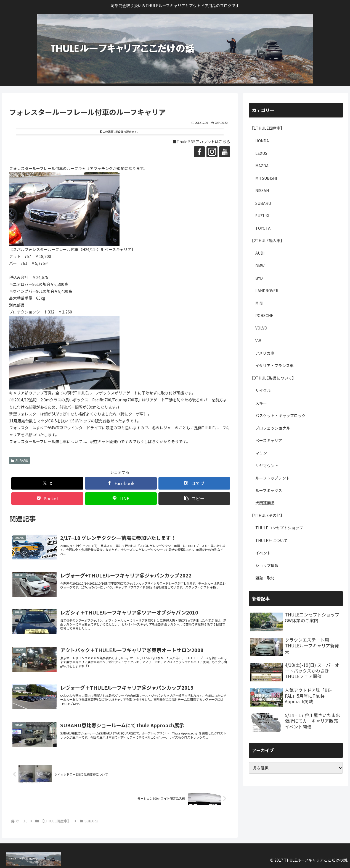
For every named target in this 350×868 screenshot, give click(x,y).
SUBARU (19, 460)
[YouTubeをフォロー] (225, 152)
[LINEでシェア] (121, 499)
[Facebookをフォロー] (199, 152)
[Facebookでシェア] (121, 483)
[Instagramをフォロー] (212, 152)
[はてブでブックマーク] (194, 483)
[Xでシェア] (47, 483)
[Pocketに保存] (47, 499)
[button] (194, 499)
